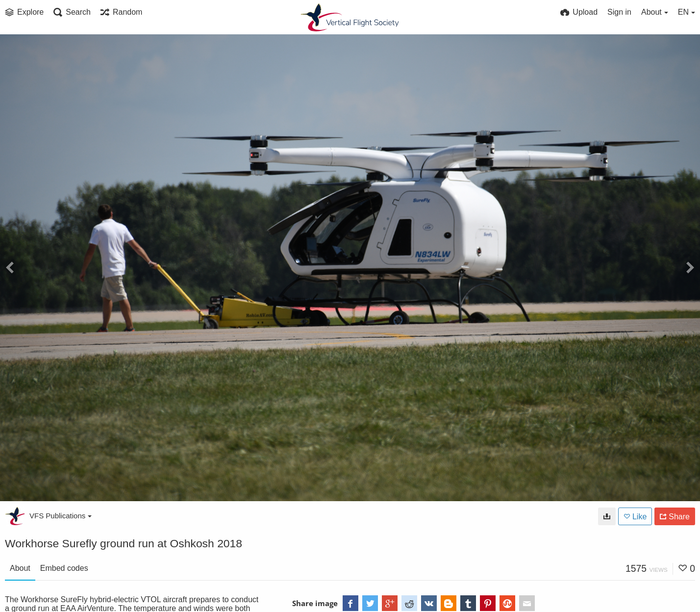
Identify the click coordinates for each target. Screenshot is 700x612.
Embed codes (64, 568)
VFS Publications (61, 516)
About (20, 568)
